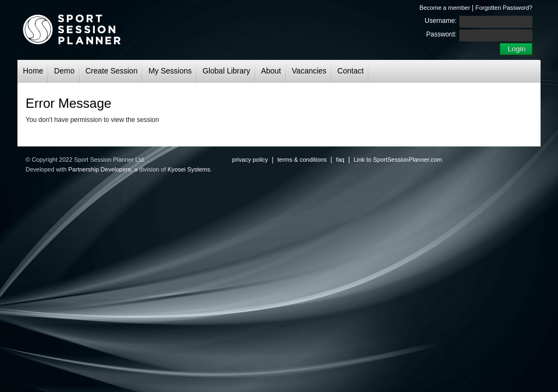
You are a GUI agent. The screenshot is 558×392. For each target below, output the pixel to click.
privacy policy (250, 160)
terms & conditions (302, 160)
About (271, 71)
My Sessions (170, 71)
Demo (64, 71)
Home (33, 71)
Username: (441, 21)
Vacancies (310, 71)
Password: (441, 34)
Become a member (445, 8)
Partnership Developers (99, 169)
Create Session (112, 71)
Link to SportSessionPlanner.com (398, 160)
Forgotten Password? (504, 8)
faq (340, 160)
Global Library (226, 71)
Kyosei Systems (189, 169)
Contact (350, 71)
